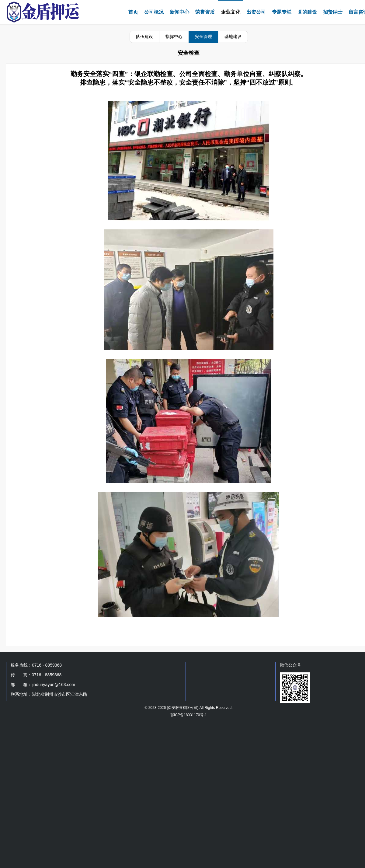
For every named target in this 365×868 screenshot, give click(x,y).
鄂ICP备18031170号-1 (189, 715)
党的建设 (307, 12)
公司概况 (154, 12)
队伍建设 (144, 37)
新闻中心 (179, 12)
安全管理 (203, 37)
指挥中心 (174, 37)
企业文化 (231, 12)
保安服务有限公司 (182, 708)
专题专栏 (282, 12)
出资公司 (256, 12)
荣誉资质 (205, 12)
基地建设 (233, 37)
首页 (133, 12)
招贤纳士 (333, 12)
